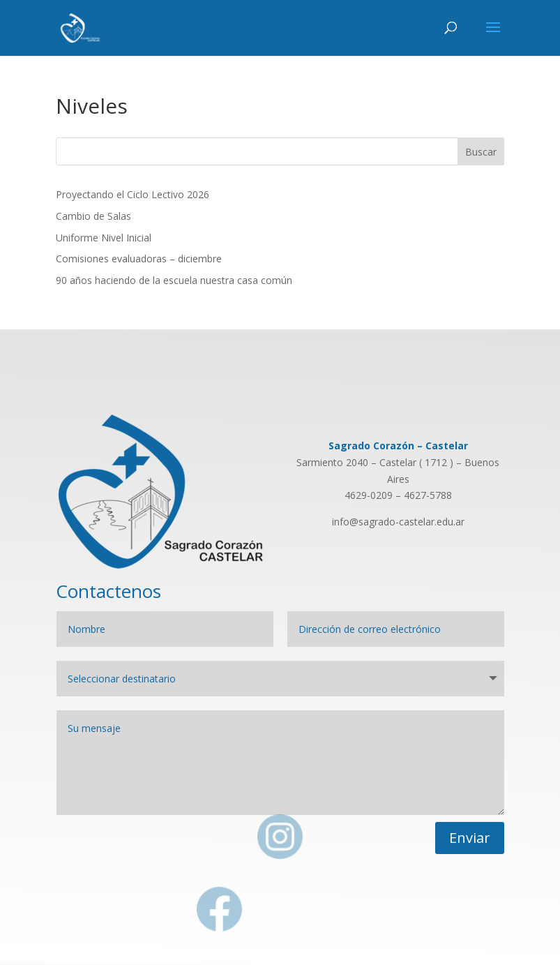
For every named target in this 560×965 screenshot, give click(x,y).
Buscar (481, 152)
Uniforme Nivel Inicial (104, 238)
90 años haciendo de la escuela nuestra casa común (174, 280)
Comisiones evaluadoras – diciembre (139, 259)
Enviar (470, 838)
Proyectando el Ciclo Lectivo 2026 (133, 194)
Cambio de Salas (93, 216)
